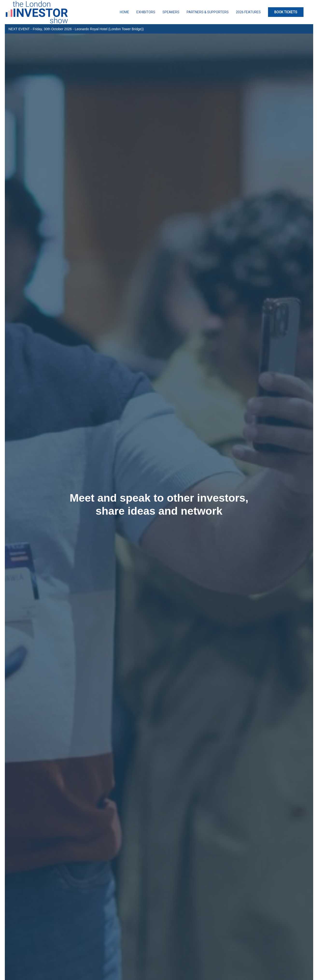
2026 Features (248, 12)
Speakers (171, 12)
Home (124, 12)
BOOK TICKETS (286, 12)
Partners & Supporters (208, 12)
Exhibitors (146, 12)
